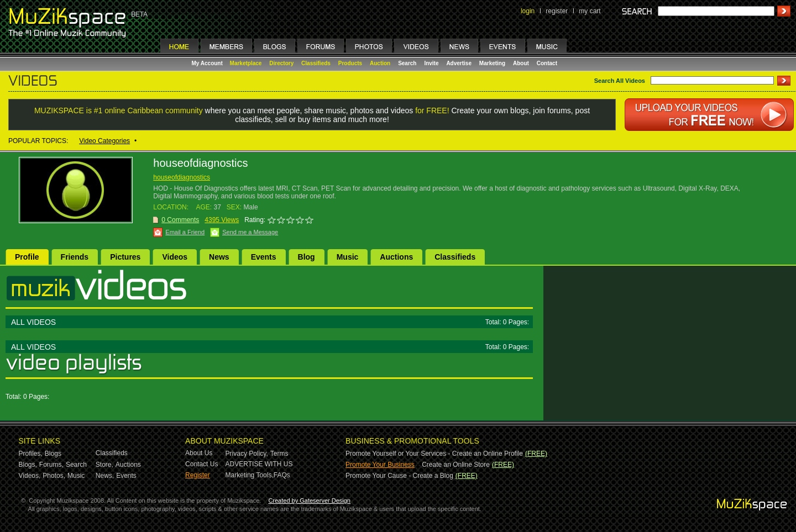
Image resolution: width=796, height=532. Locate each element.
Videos (175, 257)
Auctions (396, 257)
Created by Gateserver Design (309, 501)
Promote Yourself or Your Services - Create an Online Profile (434, 454)
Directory (281, 63)
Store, (104, 465)
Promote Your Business (380, 465)
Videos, (30, 476)
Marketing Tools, (250, 475)
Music (348, 257)
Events (264, 257)
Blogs (53, 454)
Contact (547, 63)
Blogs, (28, 465)
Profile (27, 257)
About (521, 63)
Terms (279, 454)
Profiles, (31, 454)
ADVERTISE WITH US (259, 464)
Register (198, 475)
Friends (75, 257)
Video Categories (104, 141)
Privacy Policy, (247, 454)
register (557, 11)
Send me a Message (250, 232)
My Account (208, 63)
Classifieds (316, 63)
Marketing (492, 63)
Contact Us (201, 464)
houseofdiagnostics (182, 177)
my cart (590, 11)
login (528, 11)
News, (105, 476)
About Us (199, 453)
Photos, (54, 476)
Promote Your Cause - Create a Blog (399, 476)
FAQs (282, 475)
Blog (307, 257)
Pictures (125, 257)
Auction (380, 63)
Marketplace (246, 63)
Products (350, 63)
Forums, (51, 465)
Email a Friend (185, 232)
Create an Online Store (456, 465)
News (219, 257)
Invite (431, 63)
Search (407, 63)
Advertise (459, 63)
